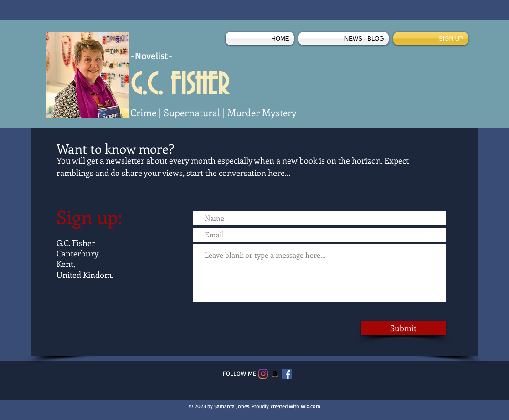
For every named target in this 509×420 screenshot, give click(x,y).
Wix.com (311, 406)
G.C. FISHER (180, 86)
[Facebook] (287, 374)
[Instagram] (263, 374)
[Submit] (403, 328)
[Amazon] (275, 374)
